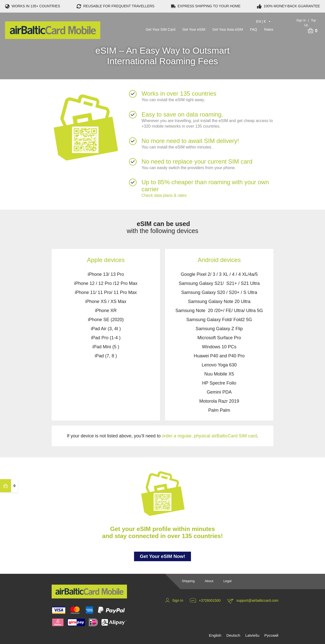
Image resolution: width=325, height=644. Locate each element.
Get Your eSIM (194, 29)
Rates (269, 29)
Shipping (188, 581)
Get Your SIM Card (160, 29)
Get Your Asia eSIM (228, 29)
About (209, 581)
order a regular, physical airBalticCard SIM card (209, 436)
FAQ (253, 29)
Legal (227, 581)
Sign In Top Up (306, 22)
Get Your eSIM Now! (162, 557)
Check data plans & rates (164, 195)
